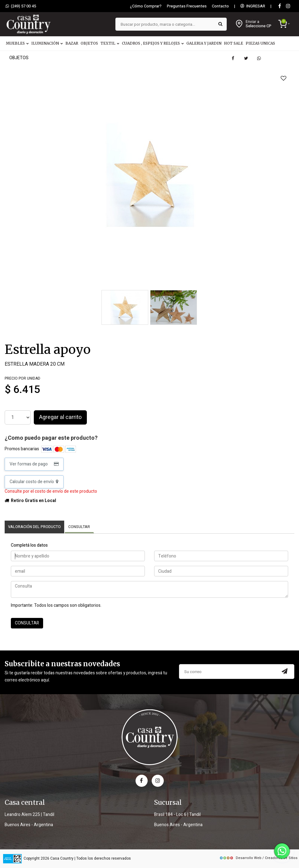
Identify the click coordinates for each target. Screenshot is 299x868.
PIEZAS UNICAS (260, 43)
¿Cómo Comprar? (146, 6)
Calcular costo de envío (34, 482)
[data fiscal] (12, 859)
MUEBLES (17, 43)
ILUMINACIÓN (47, 43)
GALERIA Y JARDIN (204, 43)
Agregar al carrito (60, 417)
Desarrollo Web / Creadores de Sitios (258, 858)
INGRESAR (253, 6)
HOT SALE (234, 43)
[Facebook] (279, 6)
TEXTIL (110, 43)
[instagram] (288, 6)
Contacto (220, 6)
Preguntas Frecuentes (187, 6)
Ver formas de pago (34, 464)
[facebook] (142, 781)
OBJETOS (89, 43)
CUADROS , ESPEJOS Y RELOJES (153, 43)
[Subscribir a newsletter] (285, 672)
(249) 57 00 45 (21, 6)
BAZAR (72, 43)
